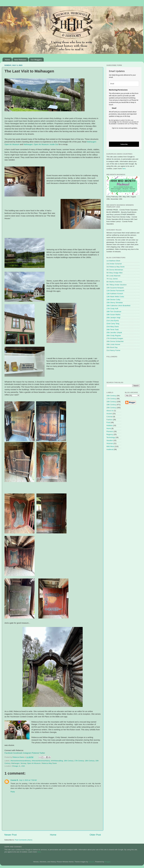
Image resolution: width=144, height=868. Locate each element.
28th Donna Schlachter (115, 341)
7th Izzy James (112, 279)
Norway (23, 763)
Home (7, 60)
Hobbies (110, 425)
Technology (111, 437)
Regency (110, 434)
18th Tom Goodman (114, 312)
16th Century (69, 761)
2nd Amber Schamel (114, 264)
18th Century (90, 761)
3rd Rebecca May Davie (115, 267)
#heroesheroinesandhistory (21, 761)
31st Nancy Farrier (113, 350)
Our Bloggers (36, 60)
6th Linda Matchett (113, 276)
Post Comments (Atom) (24, 840)
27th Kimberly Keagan (115, 338)
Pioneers (110, 431)
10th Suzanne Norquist (115, 288)
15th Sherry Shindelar (115, 303)
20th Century (111, 408)
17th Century (79, 761)
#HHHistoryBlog (57, 761)
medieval (110, 449)
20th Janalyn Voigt (113, 318)
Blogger (107, 862)
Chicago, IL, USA (18, 766)
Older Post (95, 835)
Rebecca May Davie (49, 763)
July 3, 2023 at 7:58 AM (28, 780)
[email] (124, 84)
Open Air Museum (34, 763)
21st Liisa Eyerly (113, 321)
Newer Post (11, 835)
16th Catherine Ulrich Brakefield (118, 306)
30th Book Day (112, 347)
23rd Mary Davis (113, 327)
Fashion (109, 420)
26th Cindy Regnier (114, 336)
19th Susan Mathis (113, 315)
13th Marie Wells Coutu (115, 297)
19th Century (111, 405)
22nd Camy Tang (113, 324)
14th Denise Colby (113, 300)
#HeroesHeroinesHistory (41, 761)
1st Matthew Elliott (113, 261)
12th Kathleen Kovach (115, 294)
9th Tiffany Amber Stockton (117, 285)
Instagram (27, 753)
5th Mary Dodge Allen (115, 273)
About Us (110, 411)
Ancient (109, 414)
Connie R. (14, 780)
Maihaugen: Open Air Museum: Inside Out (41, 144)
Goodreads (18, 753)
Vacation (110, 440)
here (124, 169)
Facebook (9, 753)
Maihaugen (15, 763)
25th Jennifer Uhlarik (114, 333)
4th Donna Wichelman (115, 270)
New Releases (20, 60)
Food (108, 422)
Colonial (110, 417)
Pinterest (35, 753)
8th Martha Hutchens (114, 282)
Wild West (110, 446)
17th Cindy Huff (112, 309)
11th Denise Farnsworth (115, 291)
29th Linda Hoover (113, 344)
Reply (13, 792)
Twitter (42, 753)
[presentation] (122, 136)
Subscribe (124, 144)
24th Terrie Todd (112, 330)
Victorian (110, 443)
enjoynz (91, 862)
